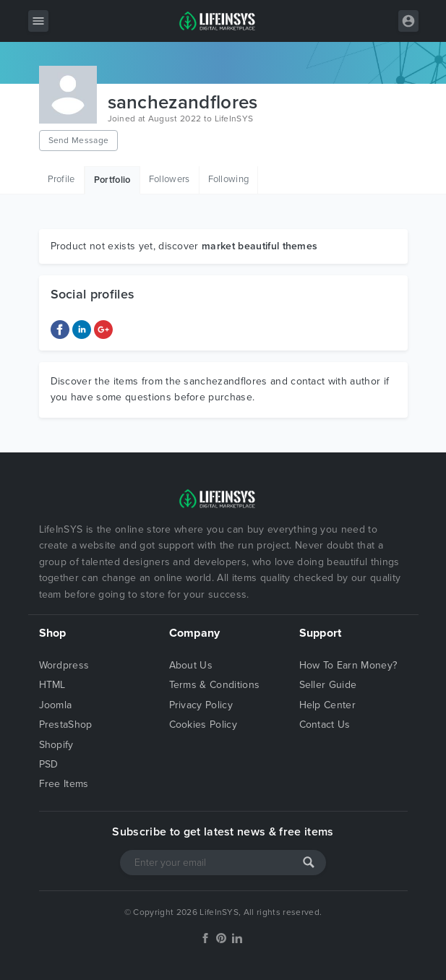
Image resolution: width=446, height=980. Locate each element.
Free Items (64, 784)
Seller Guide (328, 685)
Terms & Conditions (215, 685)
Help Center (328, 705)
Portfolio (112, 180)
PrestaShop (66, 725)
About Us (191, 665)
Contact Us (325, 725)
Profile (61, 179)
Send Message (79, 140)
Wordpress (64, 665)
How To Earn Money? (348, 665)
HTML (52, 685)
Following (229, 179)
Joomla (56, 705)
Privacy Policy (201, 705)
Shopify (56, 745)
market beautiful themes (260, 246)
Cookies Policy (203, 725)
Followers (170, 179)
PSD (49, 764)
